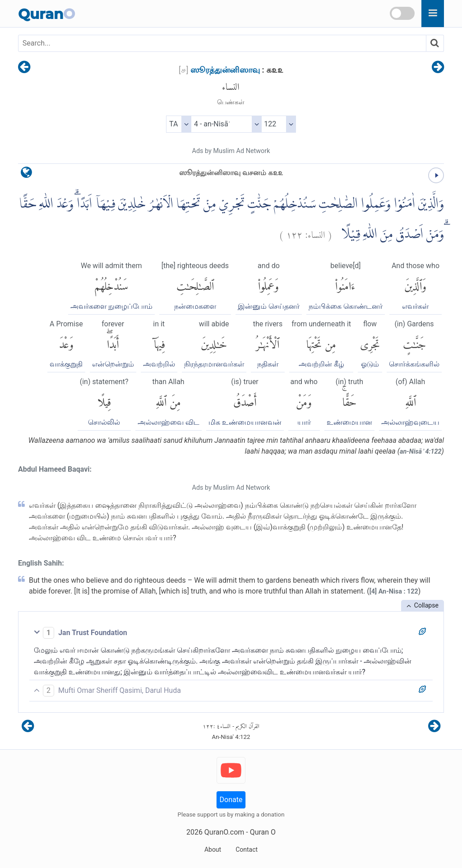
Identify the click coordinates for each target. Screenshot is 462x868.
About (213, 849)
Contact (247, 849)
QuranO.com (224, 832)
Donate (231, 800)
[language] (26, 174)
